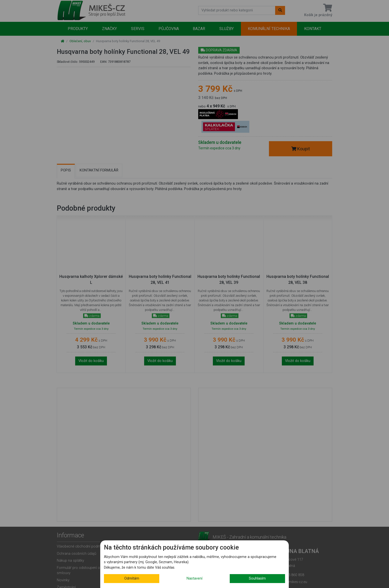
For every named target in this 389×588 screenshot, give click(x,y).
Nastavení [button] (194, 578)
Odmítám (132, 578)
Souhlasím (257, 578)
